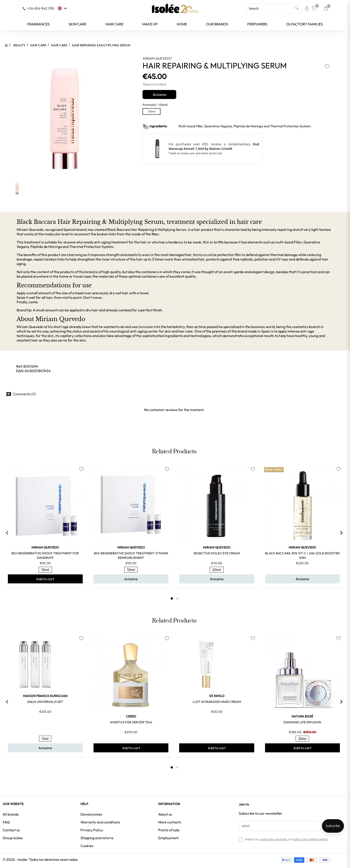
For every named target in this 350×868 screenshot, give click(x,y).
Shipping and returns (97, 838)
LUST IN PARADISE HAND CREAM (217, 702)
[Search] (274, 9)
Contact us (11, 830)
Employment (168, 838)
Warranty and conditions (100, 822)
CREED (131, 716)
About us (165, 814)
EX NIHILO (217, 696)
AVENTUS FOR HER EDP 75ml (131, 722)
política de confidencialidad (310, 839)
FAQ (6, 822)
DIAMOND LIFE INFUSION (302, 722)
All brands (11, 814)
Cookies (87, 846)
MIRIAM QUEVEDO (157, 58)
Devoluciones (91, 814)
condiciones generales (273, 839)
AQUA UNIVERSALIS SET (45, 702)
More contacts (170, 822)
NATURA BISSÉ (302, 716)
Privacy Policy (92, 830)
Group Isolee (13, 838)
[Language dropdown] (63, 8)
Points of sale (169, 830)
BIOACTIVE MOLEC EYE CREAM (217, 553)
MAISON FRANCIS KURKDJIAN (45, 696)
